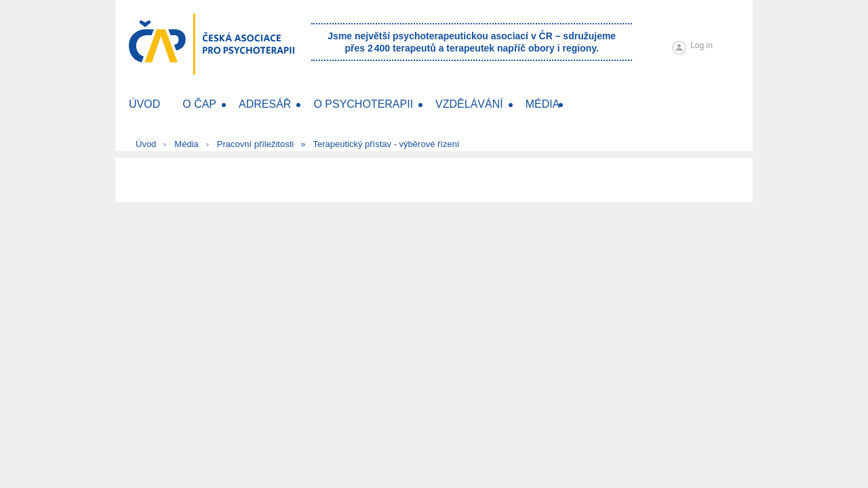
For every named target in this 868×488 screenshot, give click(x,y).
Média (186, 144)
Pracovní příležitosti (255, 144)
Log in (702, 45)
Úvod (146, 144)
